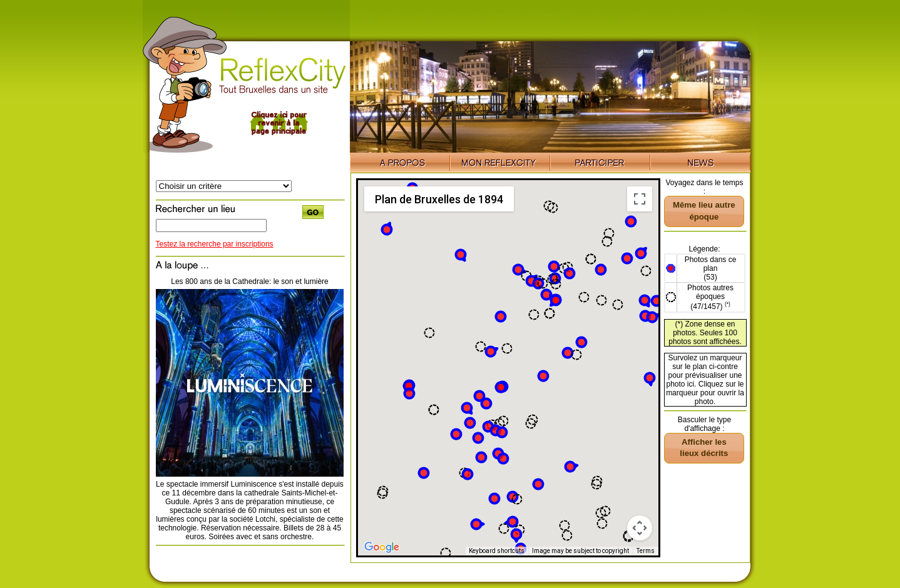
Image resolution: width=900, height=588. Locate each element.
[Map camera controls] (640, 528)
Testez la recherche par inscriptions (215, 244)
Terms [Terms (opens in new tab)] (646, 551)
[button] (502, 432)
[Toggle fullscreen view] (640, 199)
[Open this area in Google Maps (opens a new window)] (382, 547)
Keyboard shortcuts (497, 551)
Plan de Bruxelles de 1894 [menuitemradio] (439, 199)
